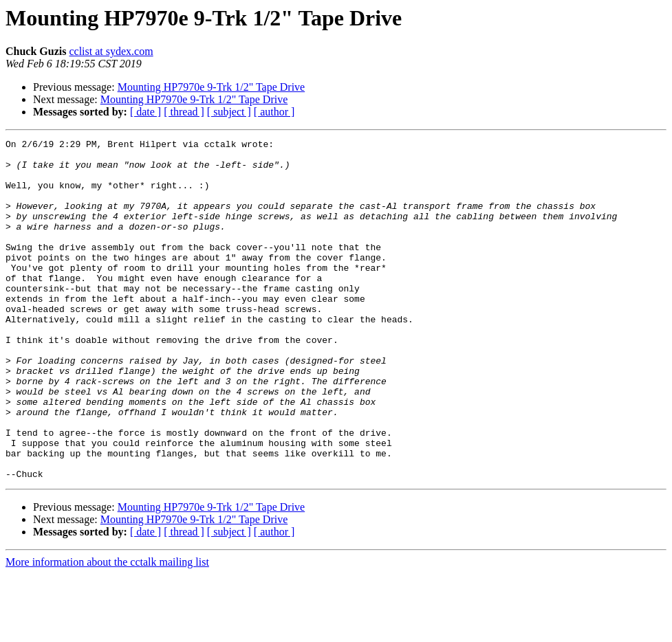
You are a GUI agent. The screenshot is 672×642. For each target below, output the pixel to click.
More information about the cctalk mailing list (107, 630)
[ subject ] (229, 112)
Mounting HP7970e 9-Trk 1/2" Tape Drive (212, 87)
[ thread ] (184, 112)
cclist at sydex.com (111, 51)
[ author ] (274, 112)
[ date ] (145, 112)
